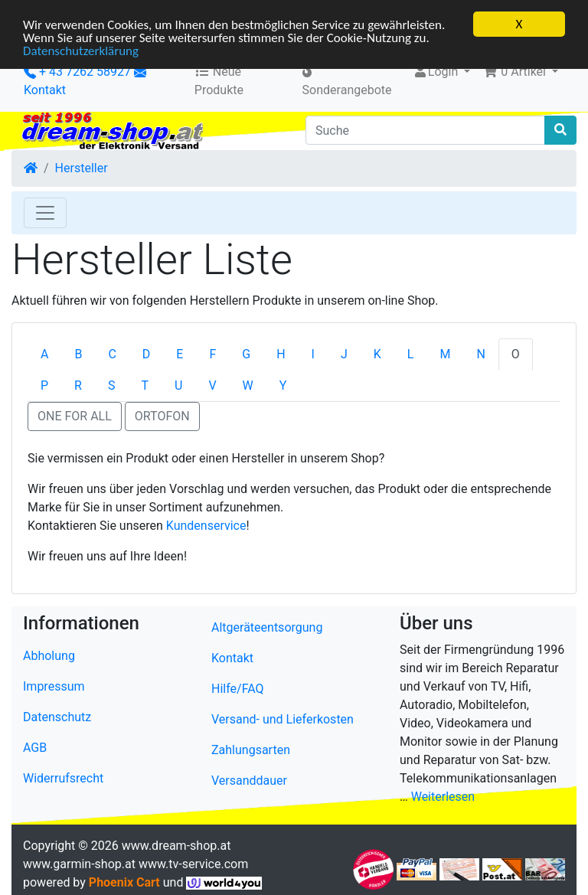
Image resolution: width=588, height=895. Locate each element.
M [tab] (445, 354)
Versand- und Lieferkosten (283, 719)
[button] (520, 72)
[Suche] (425, 130)
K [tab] (377, 354)
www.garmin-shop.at (79, 864)
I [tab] (313, 354)
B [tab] (78, 354)
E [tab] (180, 354)
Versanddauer (249, 781)
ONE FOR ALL (75, 416)
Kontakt (45, 90)
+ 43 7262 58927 (77, 72)
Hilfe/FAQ (238, 689)
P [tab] (44, 385)
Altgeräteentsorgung (267, 627)
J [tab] (344, 354)
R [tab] (78, 385)
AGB (35, 748)
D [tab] (147, 354)
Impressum (54, 686)
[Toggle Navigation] (45, 213)
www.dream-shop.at (176, 846)
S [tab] (112, 385)
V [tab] (212, 385)
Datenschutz (57, 717)
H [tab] (281, 354)
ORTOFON (162, 416)
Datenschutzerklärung (81, 50)
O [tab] (516, 354)
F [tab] (212, 354)
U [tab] (178, 385)
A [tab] (44, 354)
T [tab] (145, 385)
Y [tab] (283, 385)
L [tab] (411, 354)
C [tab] (112, 354)
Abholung (49, 656)
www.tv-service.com (193, 864)
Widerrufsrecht (63, 778)
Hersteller (82, 168)
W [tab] (248, 385)
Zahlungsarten (251, 750)
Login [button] (437, 72)
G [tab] (246, 354)
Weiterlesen (443, 797)
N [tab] (480, 354)
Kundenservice (206, 526)
